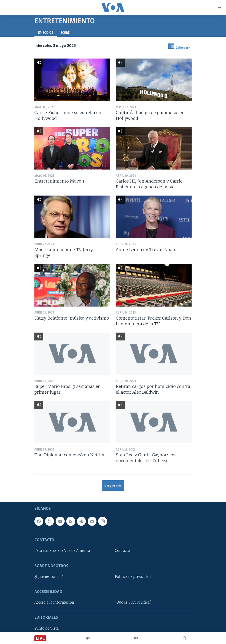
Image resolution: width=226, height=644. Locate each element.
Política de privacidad (133, 577)
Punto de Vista (47, 628)
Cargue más (113, 486)
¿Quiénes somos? (49, 577)
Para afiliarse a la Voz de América (62, 551)
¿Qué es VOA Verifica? (133, 603)
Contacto (122, 551)
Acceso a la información (54, 603)
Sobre (65, 33)
